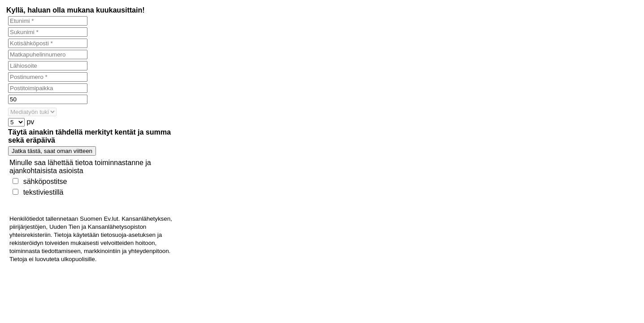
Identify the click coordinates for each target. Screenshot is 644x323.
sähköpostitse (45, 181)
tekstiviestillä (44, 192)
